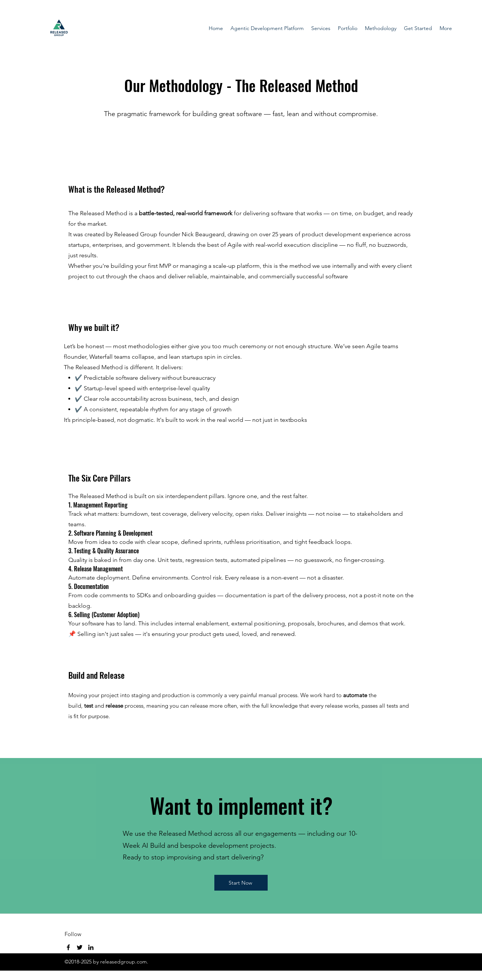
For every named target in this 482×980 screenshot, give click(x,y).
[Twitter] (80, 947)
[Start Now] (241, 883)
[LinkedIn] (91, 947)
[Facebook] (68, 947)
